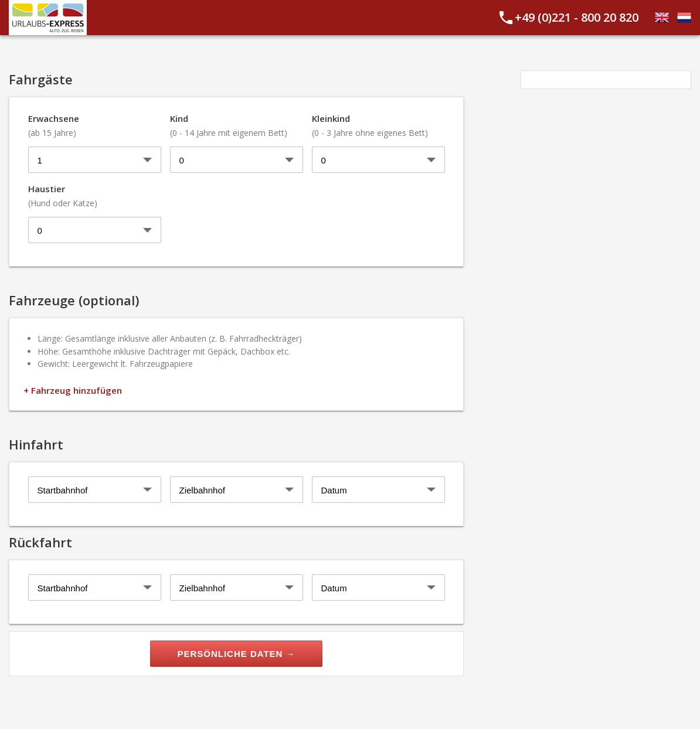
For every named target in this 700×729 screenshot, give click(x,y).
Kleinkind (370, 125)
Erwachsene (54, 125)
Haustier (63, 196)
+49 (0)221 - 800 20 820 (577, 17)
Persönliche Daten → (236, 654)
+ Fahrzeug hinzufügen (73, 390)
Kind (229, 125)
